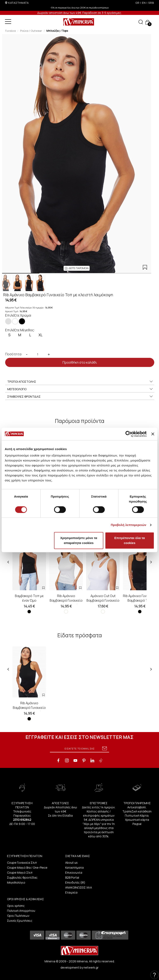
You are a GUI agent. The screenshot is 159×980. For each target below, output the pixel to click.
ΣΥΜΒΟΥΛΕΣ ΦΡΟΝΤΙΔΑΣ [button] (80, 397)
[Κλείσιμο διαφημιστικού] (153, 434)
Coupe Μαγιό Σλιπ (20, 873)
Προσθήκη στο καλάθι (80, 362)
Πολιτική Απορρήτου (21, 911)
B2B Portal (72, 877)
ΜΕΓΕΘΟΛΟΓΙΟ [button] (80, 389)
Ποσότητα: (14, 354)
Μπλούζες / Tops (57, 31)
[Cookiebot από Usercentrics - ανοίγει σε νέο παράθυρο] (128, 434)
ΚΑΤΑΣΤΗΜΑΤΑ (19, 3)
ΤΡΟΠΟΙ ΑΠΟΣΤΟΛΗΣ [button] (80, 382)
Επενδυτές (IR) (75, 882)
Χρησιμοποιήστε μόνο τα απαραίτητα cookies (79, 540)
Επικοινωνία (74, 873)
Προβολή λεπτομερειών (129, 525)
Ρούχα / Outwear (31, 31)
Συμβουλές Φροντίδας (22, 877)
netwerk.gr (91, 967)
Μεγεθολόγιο (16, 882)
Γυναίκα (10, 31)
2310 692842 (22, 820)
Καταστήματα (74, 868)
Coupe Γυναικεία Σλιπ (22, 863)
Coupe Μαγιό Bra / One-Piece (27, 868)
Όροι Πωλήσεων (18, 916)
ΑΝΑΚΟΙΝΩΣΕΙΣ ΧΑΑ (79, 887)
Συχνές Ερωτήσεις (20, 921)
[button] (77, 268)
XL (40, 335)
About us (71, 863)
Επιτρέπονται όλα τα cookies (129, 540)
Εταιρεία (71, 892)
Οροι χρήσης (16, 906)
